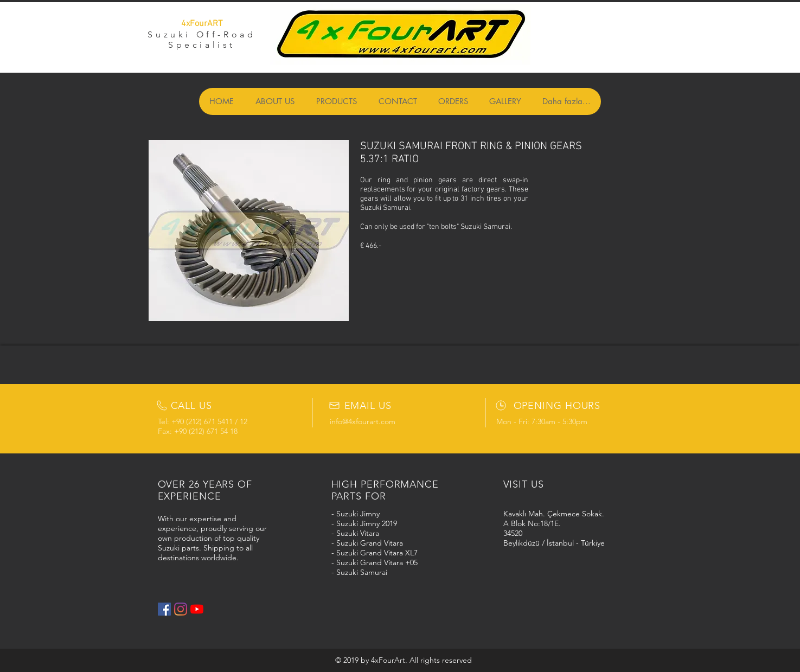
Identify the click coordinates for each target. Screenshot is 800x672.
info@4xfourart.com (363, 421)
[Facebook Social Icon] (164, 609)
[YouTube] (197, 609)
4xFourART (202, 24)
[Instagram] (181, 609)
